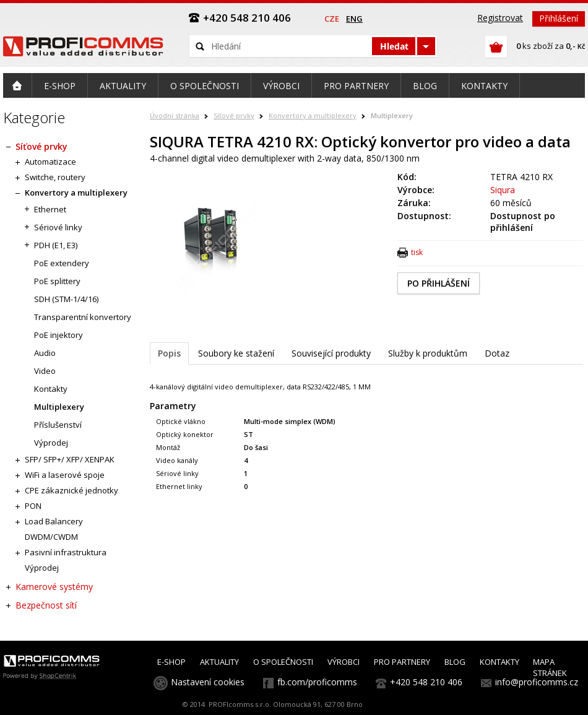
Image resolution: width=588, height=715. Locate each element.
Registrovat (500, 18)
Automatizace (50, 162)
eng (354, 19)
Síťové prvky (234, 115)
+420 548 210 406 (426, 682)
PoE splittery (57, 281)
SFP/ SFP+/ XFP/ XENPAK (70, 459)
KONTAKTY (499, 662)
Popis (169, 353)
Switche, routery (55, 177)
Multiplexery (392, 115)
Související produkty (331, 353)
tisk (417, 252)
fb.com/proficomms (317, 682)
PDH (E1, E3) (56, 245)
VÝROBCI (344, 662)
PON (33, 506)
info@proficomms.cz (537, 682)
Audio (45, 353)
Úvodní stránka (175, 115)
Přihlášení (559, 18)
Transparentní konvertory (83, 317)
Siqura (503, 190)
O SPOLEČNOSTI (283, 662)
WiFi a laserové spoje (65, 475)
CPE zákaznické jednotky (71, 490)
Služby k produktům (428, 353)
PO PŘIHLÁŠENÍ (439, 283)
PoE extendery (62, 263)
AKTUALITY (219, 662)
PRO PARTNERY (402, 662)
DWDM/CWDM (51, 537)
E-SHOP (171, 662)
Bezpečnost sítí (46, 605)
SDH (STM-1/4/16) (66, 299)
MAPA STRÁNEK (550, 667)
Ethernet (50, 209)
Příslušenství (58, 425)
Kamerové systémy (54, 587)
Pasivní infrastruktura (66, 552)
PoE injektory (58, 335)
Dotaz (497, 353)
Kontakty (51, 389)
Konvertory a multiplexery (313, 115)
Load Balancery (54, 521)
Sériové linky (58, 227)
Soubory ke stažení (236, 353)
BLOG (455, 662)
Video (45, 371)
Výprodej (51, 443)
